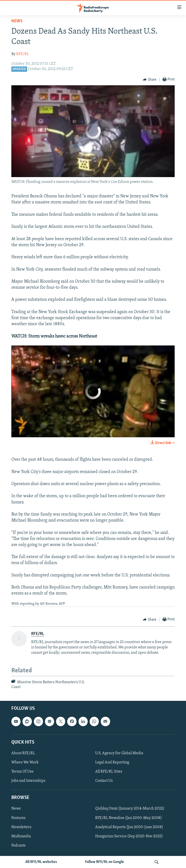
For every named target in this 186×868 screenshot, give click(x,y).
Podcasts (18, 845)
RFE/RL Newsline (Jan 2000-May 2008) (129, 818)
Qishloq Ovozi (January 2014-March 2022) (130, 809)
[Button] (150, 80)
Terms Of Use (22, 772)
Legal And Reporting (112, 762)
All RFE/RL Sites (109, 772)
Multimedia (21, 836)
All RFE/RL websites (41, 862)
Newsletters (21, 827)
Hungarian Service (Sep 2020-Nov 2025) (129, 836)
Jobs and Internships (28, 781)
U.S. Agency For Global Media (119, 753)
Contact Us (104, 781)
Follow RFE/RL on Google (104, 862)
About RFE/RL (23, 753)
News (17, 21)
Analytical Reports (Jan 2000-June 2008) (129, 827)
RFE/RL (23, 54)
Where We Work (25, 762)
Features (18, 818)
